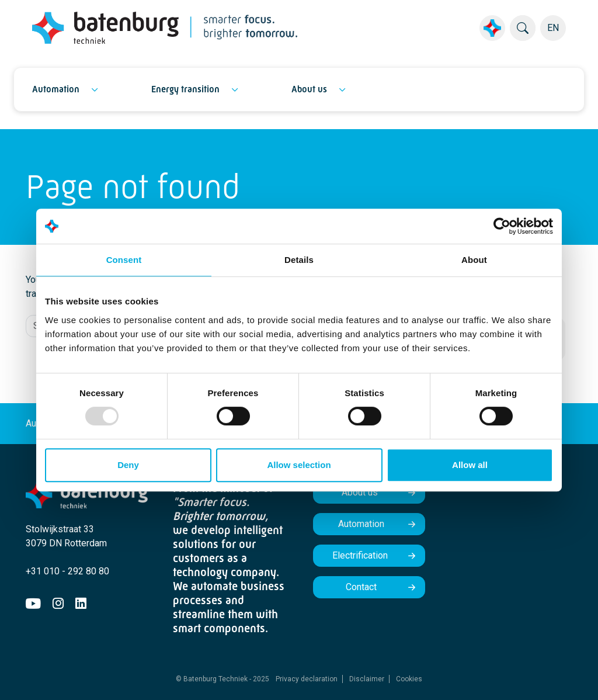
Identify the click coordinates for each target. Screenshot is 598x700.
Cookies (409, 679)
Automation (56, 89)
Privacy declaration (307, 679)
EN (553, 28)
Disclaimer (367, 679)
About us (309, 89)
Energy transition (185, 89)
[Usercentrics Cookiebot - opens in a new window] (502, 226)
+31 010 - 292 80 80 (67, 571)
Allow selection (299, 465)
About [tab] (474, 260)
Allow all (470, 465)
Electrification (361, 555)
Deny (128, 465)
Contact (361, 587)
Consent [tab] (124, 260)
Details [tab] (299, 260)
